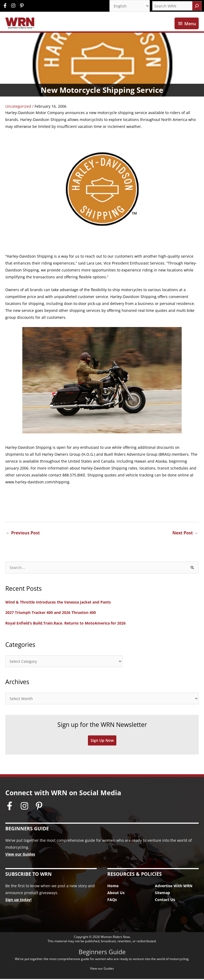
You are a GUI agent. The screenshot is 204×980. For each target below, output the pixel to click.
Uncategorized (18, 108)
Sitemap (162, 894)
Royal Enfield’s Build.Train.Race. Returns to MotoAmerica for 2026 (65, 624)
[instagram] (15, 6)
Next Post (185, 534)
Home (113, 887)
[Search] (197, 6)
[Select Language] (130, 6)
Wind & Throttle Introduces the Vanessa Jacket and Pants (58, 603)
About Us (116, 894)
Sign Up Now (102, 741)
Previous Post (23, 534)
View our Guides (20, 855)
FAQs (112, 901)
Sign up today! (18, 901)
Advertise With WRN (174, 887)
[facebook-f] (6, 6)
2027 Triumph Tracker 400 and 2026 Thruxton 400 (51, 614)
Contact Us (165, 901)
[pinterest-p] (22, 6)
